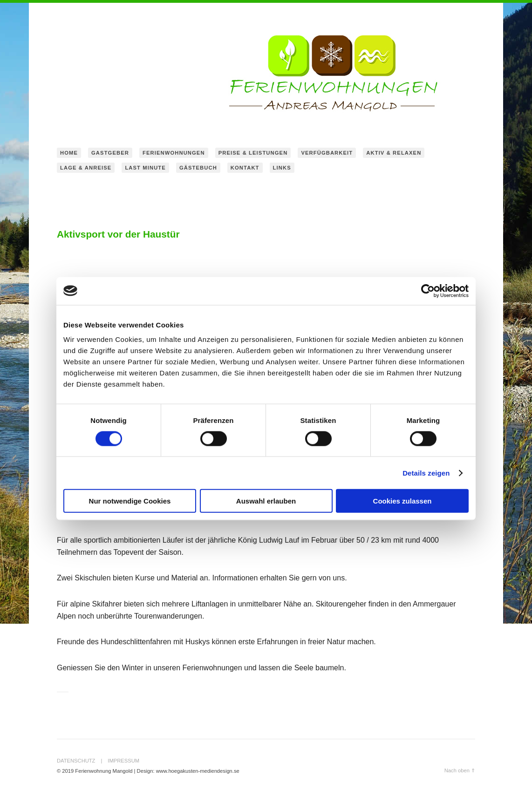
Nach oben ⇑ (460, 770)
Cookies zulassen (402, 501)
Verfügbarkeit (327, 153)
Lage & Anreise (86, 168)
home (69, 153)
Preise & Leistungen (253, 153)
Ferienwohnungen (174, 153)
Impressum (123, 761)
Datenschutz (76, 761)
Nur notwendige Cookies (130, 501)
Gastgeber (110, 153)
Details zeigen (426, 473)
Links (282, 168)
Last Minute (145, 168)
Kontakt (245, 168)
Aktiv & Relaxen (394, 153)
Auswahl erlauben (266, 501)
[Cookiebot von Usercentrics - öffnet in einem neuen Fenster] (428, 291)
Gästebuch (198, 168)
